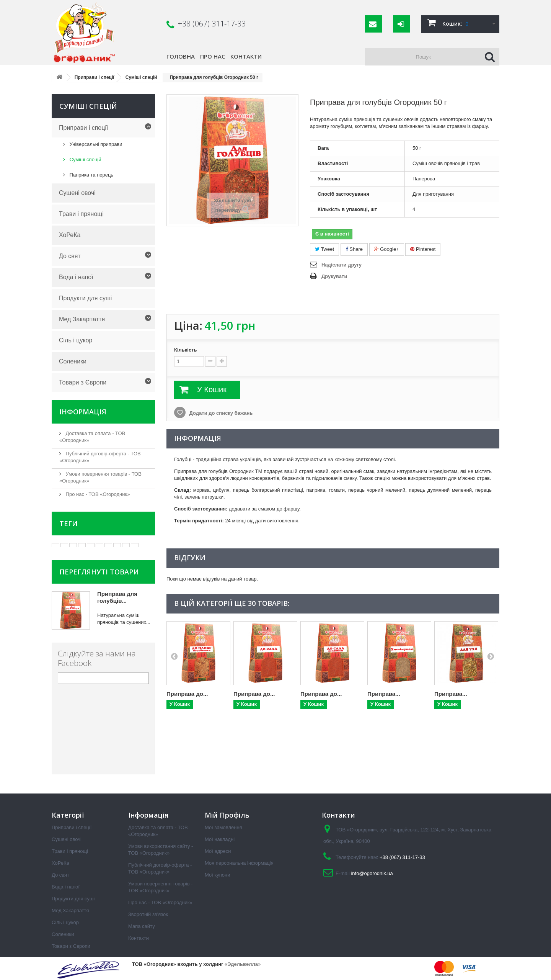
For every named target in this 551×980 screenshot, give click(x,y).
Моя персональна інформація (239, 863)
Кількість (186, 350)
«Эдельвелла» (243, 964)
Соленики (73, 361)
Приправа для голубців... (117, 597)
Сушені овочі (77, 193)
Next (491, 656)
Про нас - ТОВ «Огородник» (97, 494)
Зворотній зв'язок (148, 914)
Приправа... (384, 694)
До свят (70, 256)
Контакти (246, 56)
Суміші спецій (85, 160)
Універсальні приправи (95, 144)
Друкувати (334, 276)
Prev (174, 656)
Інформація (83, 412)
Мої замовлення (223, 827)
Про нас (213, 56)
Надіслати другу (342, 265)
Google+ (387, 249)
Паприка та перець (91, 175)
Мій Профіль (227, 815)
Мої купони (217, 875)
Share (354, 249)
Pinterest (423, 249)
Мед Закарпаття (82, 319)
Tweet (324, 249)
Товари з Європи (83, 382)
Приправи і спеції (83, 128)
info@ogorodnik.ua (372, 873)
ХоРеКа (70, 235)
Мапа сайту (142, 926)
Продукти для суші (85, 298)
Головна (181, 56)
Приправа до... (187, 694)
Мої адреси (218, 851)
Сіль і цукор (76, 340)
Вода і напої (76, 277)
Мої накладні (220, 839)
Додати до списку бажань (220, 413)
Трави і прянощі (81, 214)
